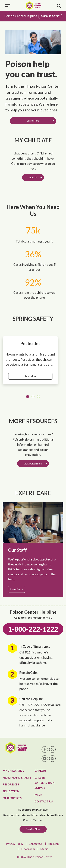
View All (33, 177)
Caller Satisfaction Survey (45, 783)
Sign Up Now (33, 829)
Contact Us (44, 801)
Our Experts (12, 798)
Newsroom (28, 849)
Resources (11, 784)
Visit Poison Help (33, 463)
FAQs (38, 794)
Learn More (33, 121)
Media (44, 849)
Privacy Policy (15, 844)
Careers (41, 770)
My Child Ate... (13, 770)
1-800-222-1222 (50, 16)
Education (11, 791)
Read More (30, 376)
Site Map (53, 844)
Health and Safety (17, 777)
